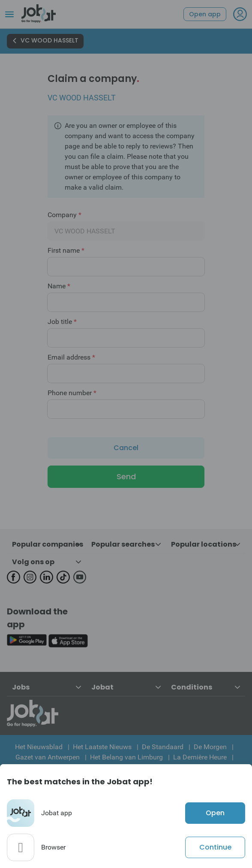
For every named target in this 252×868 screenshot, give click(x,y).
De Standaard (163, 747)
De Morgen (210, 747)
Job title (62, 322)
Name (59, 286)
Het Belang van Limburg (126, 757)
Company (64, 215)
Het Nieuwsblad (39, 747)
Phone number (72, 393)
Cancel (126, 448)
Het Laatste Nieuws (102, 747)
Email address (71, 357)
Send (126, 476)
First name (66, 251)
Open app (205, 14)
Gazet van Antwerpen (48, 757)
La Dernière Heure (200, 757)
